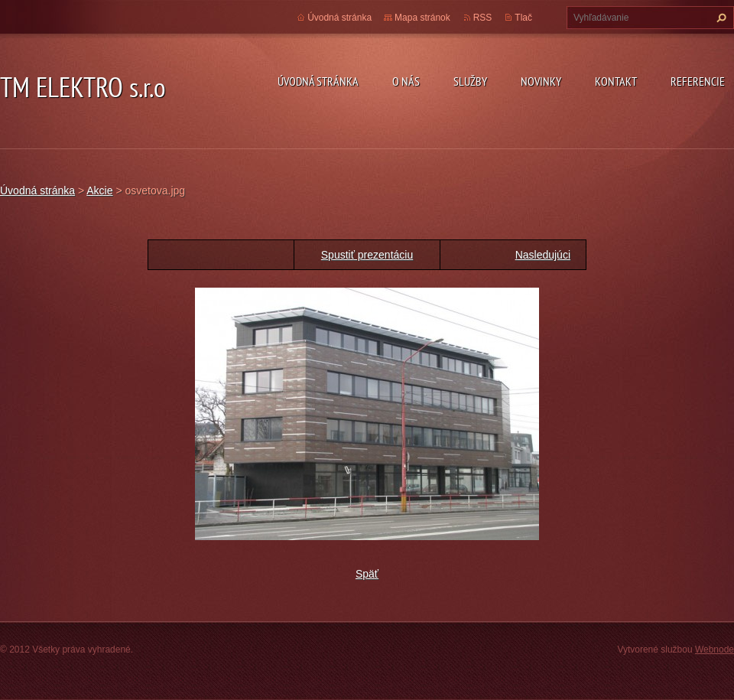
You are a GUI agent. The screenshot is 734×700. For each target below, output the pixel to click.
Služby (470, 81)
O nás (406, 81)
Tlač (523, 18)
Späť (367, 574)
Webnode (715, 650)
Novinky (541, 81)
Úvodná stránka (318, 81)
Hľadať (719, 18)
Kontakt (616, 81)
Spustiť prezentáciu (367, 255)
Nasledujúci (543, 255)
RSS (483, 18)
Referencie (698, 81)
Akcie (99, 190)
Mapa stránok (422, 18)
